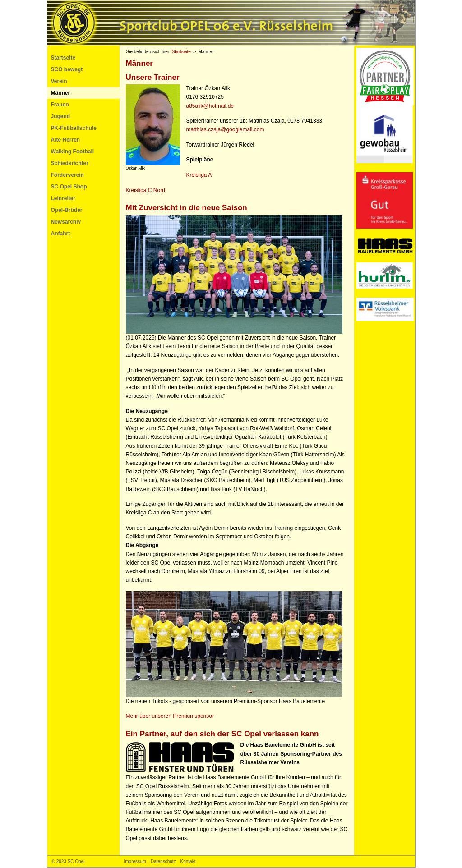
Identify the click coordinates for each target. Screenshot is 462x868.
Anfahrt (61, 234)
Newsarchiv (66, 222)
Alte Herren (66, 140)
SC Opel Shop (69, 187)
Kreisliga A (199, 175)
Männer (61, 93)
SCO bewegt (67, 69)
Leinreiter (63, 198)
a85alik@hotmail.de (210, 106)
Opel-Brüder (67, 210)
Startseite (63, 58)
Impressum (135, 861)
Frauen (60, 105)
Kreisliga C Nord (146, 190)
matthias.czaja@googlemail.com (225, 129)
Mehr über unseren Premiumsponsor (170, 716)
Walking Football (73, 152)
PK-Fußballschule (74, 128)
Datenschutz (163, 861)
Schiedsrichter (70, 163)
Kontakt (188, 861)
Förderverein (67, 175)
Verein (59, 81)
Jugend (61, 116)
